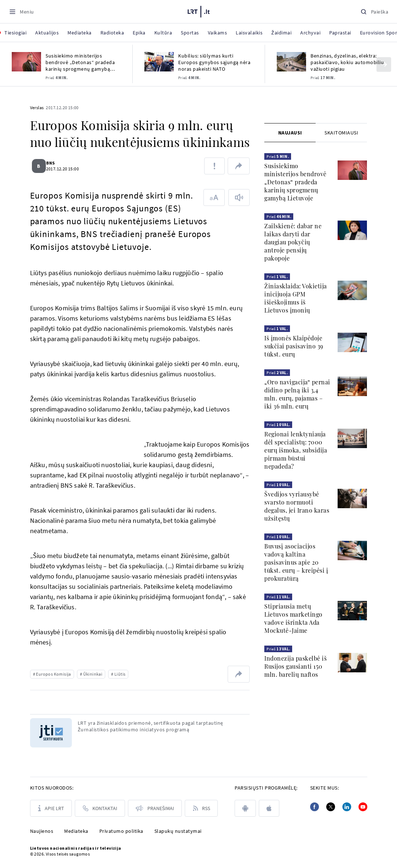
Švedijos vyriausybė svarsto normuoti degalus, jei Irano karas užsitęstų (297, 506)
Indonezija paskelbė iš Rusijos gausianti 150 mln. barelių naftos (295, 666)
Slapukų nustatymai (178, 831)
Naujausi (290, 133)
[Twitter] (331, 807)
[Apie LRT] (51, 808)
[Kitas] (384, 64)
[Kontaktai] (100, 808)
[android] (245, 808)
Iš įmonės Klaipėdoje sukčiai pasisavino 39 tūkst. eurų (294, 346)
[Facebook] (315, 807)
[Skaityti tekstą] (239, 197)
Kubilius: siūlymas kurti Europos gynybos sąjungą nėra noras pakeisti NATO (214, 62)
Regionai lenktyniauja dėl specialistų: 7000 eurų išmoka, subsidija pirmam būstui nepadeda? (296, 450)
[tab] (290, 133)
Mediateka (76, 831)
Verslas (37, 108)
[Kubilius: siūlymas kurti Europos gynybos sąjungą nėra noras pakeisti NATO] (159, 62)
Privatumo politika (121, 831)
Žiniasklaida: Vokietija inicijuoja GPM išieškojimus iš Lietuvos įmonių (296, 298)
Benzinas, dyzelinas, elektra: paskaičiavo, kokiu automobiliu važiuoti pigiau (347, 62)
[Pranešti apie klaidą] (214, 166)
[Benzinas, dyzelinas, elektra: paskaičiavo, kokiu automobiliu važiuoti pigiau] (291, 62)
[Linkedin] (347, 807)
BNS (55, 163)
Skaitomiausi (341, 133)
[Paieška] (374, 12)
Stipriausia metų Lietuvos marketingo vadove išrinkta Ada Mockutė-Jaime (293, 618)
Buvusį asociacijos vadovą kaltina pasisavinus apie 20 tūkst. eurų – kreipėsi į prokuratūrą (296, 562)
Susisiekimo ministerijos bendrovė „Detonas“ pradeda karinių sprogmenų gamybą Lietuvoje (80, 62)
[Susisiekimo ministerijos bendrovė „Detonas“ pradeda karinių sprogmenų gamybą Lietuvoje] (26, 62)
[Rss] (201, 808)
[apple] (269, 808)
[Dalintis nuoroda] (239, 166)
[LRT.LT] (199, 11)
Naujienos (42, 831)
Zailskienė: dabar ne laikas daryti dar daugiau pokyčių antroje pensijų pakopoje (293, 242)
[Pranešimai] (155, 808)
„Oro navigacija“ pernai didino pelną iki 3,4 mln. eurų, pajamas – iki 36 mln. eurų (297, 394)
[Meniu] (21, 12)
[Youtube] (363, 807)
